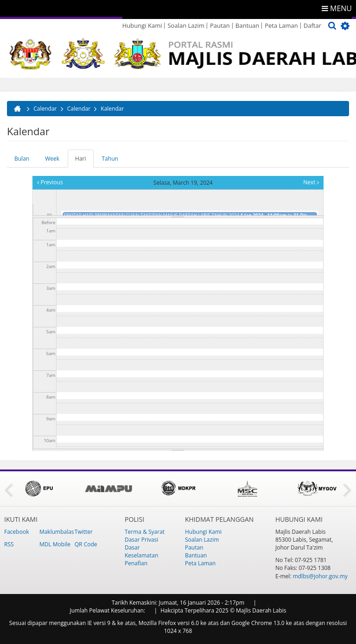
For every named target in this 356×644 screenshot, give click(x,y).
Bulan (22, 159)
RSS (9, 544)
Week (52, 159)
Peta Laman (281, 25)
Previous (50, 182)
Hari (84, 161)
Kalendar (112, 109)
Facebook (16, 532)
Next (311, 182)
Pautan (220, 25)
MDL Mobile (55, 544)
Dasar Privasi (141, 540)
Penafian (136, 563)
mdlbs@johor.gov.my (320, 576)
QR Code (86, 544)
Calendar (45, 109)
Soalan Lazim (186, 25)
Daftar (312, 25)
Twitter (84, 532)
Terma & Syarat (145, 532)
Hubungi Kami (142, 25)
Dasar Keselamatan (141, 551)
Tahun (110, 159)
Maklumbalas (57, 532)
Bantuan (247, 25)
